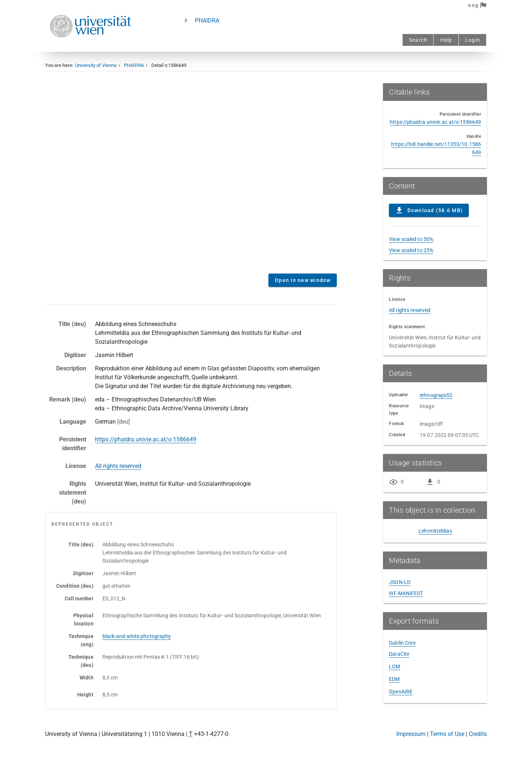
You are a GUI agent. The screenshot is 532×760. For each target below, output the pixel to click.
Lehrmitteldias (435, 531)
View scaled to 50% (411, 239)
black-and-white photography (137, 636)
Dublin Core (402, 643)
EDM (394, 679)
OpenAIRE (401, 692)
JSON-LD (400, 582)
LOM (394, 666)
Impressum (411, 734)
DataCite (399, 654)
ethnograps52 (436, 395)
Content (191, 176)
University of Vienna (96, 65)
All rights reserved (118, 466)
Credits (478, 734)
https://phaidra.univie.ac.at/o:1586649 (146, 439)
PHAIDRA (207, 21)
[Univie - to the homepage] (91, 47)
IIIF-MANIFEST (406, 593)
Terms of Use (447, 734)
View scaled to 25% (411, 250)
